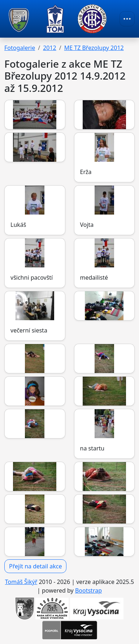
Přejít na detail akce (35, 566)
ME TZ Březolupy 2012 (94, 48)
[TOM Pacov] (19, 19)
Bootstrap (88, 590)
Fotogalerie (20, 48)
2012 (50, 48)
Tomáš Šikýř (21, 582)
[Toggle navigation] (127, 19)
